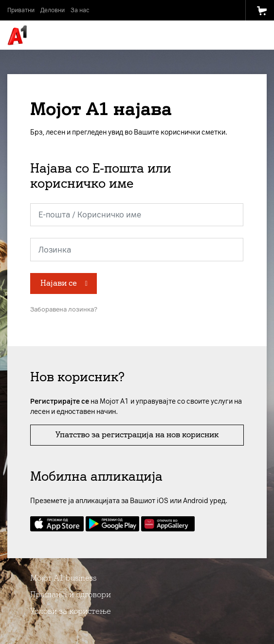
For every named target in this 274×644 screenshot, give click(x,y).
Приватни (21, 10)
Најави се (59, 283)
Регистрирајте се (60, 401)
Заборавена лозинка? (64, 309)
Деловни (53, 10)
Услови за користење (71, 611)
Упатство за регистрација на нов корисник (137, 435)
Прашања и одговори (71, 595)
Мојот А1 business (63, 578)
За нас (80, 10)
